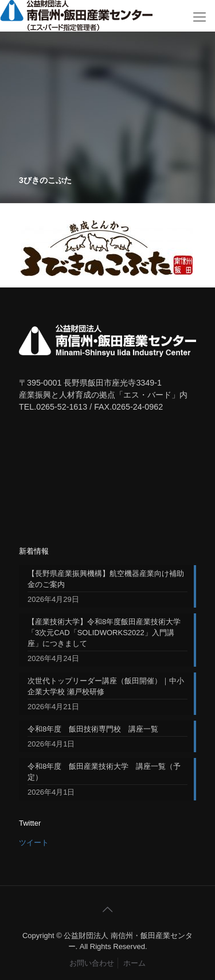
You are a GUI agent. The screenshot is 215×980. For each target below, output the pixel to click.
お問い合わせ (92, 963)
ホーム (134, 963)
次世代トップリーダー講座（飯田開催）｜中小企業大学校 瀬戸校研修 (106, 686)
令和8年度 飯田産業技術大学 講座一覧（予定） (104, 772)
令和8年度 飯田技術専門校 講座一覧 (93, 729)
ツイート (34, 843)
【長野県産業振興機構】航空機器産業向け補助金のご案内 (106, 579)
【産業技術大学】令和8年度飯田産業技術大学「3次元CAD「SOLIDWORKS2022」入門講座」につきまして (104, 633)
